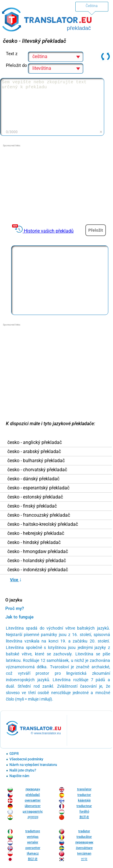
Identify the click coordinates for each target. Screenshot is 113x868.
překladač (33, 795)
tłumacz (33, 853)
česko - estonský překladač (35, 497)
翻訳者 (33, 859)
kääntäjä (84, 800)
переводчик (84, 842)
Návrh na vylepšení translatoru (33, 765)
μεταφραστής (33, 812)
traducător (84, 837)
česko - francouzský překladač (39, 515)
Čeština (92, 6)
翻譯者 (84, 817)
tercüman (84, 853)
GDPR (14, 754)
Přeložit (96, 230)
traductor (84, 795)
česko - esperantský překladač (38, 488)
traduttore (33, 831)
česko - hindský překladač (34, 542)
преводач (33, 789)
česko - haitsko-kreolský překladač (43, 524)
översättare (84, 848)
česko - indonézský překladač (38, 570)
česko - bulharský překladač (36, 461)
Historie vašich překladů (49, 231)
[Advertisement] (56, 184)
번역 (84, 859)
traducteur (84, 806)
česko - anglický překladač (35, 443)
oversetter (33, 848)
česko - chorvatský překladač (37, 470)
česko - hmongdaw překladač (38, 552)
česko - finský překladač (32, 506)
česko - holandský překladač (37, 561)
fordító (84, 812)
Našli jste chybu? (23, 770)
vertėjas (33, 837)
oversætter (33, 800)
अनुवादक (33, 817)
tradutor (84, 831)
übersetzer (33, 806)
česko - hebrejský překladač (36, 533)
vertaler (33, 842)
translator (84, 789)
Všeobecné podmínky (26, 759)
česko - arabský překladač (34, 452)
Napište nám (19, 776)
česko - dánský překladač (33, 479)
